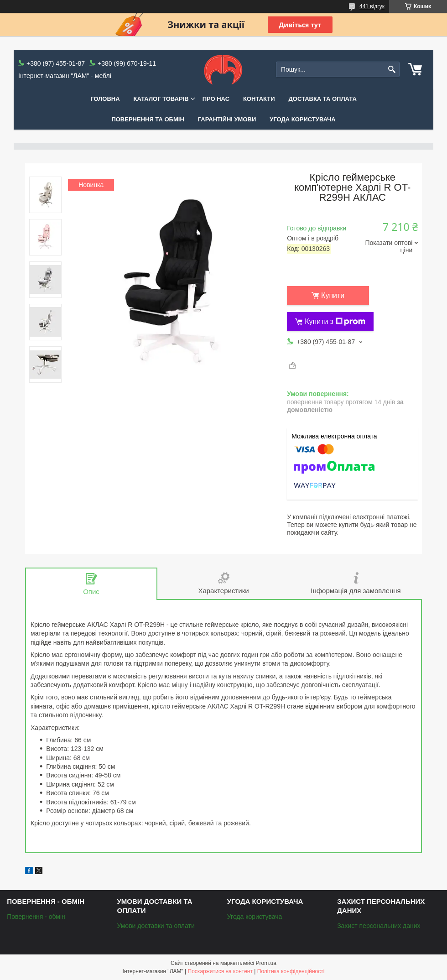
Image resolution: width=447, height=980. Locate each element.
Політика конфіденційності (291, 971)
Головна (105, 99)
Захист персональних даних (379, 926)
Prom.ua (266, 963)
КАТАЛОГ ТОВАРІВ (161, 99)
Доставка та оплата (323, 99)
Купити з (335, 322)
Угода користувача (302, 119)
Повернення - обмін (36, 917)
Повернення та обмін (148, 119)
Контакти (259, 99)
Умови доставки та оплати (156, 926)
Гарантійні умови (227, 119)
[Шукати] (392, 70)
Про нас (216, 99)
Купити (333, 295)
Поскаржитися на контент (220, 971)
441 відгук (372, 6)
